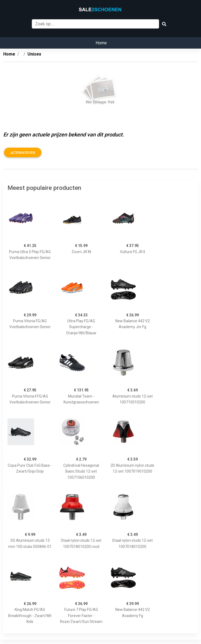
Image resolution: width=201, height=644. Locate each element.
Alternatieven (23, 153)
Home (101, 43)
